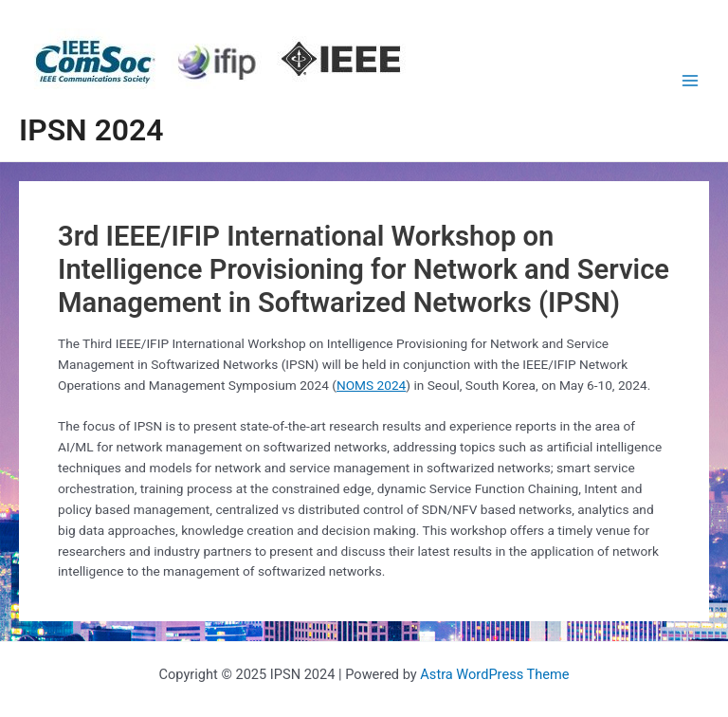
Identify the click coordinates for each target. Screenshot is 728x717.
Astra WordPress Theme (494, 674)
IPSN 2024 (91, 130)
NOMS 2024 (371, 385)
